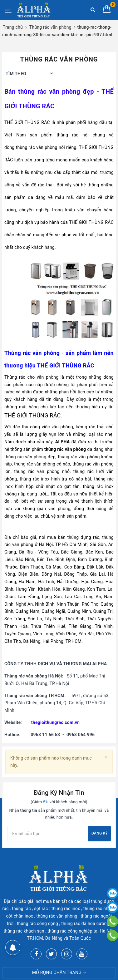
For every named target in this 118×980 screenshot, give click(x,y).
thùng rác (67, 135)
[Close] (106, 757)
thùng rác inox (34, 479)
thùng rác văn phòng (49, 91)
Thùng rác (15, 377)
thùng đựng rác (83, 537)
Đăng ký (100, 833)
